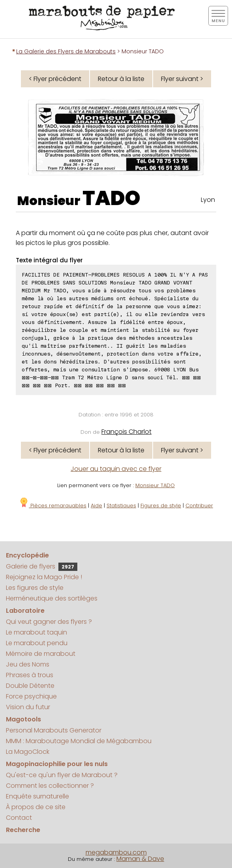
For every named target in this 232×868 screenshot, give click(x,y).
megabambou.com (116, 852)
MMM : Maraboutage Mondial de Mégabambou (79, 741)
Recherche (23, 830)
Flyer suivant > (182, 79)
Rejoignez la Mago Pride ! (44, 577)
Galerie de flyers (42, 566)
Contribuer (199, 506)
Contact (19, 818)
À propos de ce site (36, 807)
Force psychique (31, 696)
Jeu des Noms (28, 664)
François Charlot (126, 432)
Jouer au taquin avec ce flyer (116, 469)
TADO (111, 198)
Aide (96, 506)
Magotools (23, 719)
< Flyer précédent (55, 79)
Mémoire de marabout (41, 654)
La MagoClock (28, 752)
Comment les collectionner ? (50, 786)
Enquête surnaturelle (37, 796)
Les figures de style (35, 588)
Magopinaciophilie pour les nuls (57, 764)
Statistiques (121, 506)
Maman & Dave (140, 859)
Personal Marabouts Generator (54, 730)
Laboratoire (25, 611)
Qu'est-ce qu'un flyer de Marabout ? (62, 775)
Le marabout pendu (37, 643)
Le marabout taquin (36, 632)
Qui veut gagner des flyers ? (49, 622)
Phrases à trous (30, 675)
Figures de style (161, 506)
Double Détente (30, 686)
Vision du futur (28, 707)
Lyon (208, 200)
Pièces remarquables (53, 506)
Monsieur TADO (155, 485)
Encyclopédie (27, 555)
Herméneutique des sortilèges (52, 598)
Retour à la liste (121, 79)
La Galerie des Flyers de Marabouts (66, 51)
